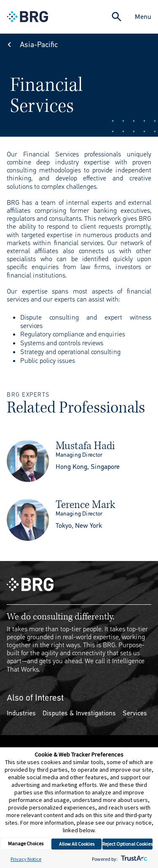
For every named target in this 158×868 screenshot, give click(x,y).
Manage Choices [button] (26, 843)
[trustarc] (133, 859)
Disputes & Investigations (79, 713)
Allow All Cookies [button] (77, 844)
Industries (21, 713)
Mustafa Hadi (85, 446)
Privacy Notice (26, 859)
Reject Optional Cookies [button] (127, 844)
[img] (28, 461)
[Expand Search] (116, 17)
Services (135, 713)
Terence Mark (86, 505)
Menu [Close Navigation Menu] (143, 17)
